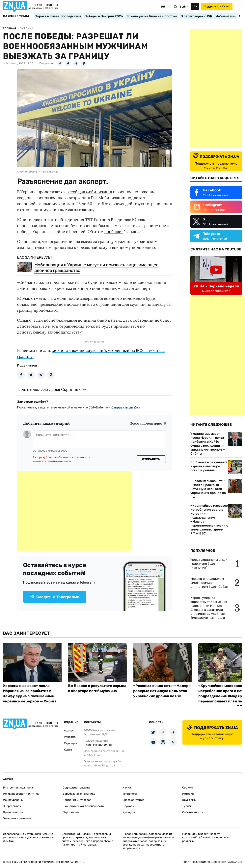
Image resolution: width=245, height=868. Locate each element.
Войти (184, 7)
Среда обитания (133, 800)
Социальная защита (76, 788)
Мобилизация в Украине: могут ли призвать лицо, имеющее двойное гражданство (96, 268)
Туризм (187, 806)
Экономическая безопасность (83, 806)
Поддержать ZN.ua (217, 6)
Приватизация (13, 812)
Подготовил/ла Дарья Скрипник (49, 389)
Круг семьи (190, 800)
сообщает (114, 231)
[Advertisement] (75, 511)
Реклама (70, 737)
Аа (195, 6)
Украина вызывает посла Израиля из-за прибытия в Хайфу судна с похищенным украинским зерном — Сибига (208, 444)
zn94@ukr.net (93, 755)
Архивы (69, 731)
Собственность (193, 812)
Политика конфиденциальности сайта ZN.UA (212, 862)
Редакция (71, 743)
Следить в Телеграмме (55, 597)
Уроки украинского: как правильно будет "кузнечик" (209, 564)
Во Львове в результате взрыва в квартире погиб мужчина (209, 466)
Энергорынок (12, 806)
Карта (68, 750)
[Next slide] (239, 16)
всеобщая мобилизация (89, 192)
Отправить (151, 459)
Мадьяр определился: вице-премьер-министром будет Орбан (209, 583)
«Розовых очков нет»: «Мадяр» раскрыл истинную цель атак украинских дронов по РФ (208, 489)
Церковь (128, 806)
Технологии (131, 794)
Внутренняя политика (18, 788)
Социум (188, 788)
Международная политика (21, 794)
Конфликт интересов (77, 800)
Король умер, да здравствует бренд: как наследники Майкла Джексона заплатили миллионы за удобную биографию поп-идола (209, 608)
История (188, 794)
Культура (129, 812)
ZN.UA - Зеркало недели (216, 286)
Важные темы (16, 16)
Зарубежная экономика (79, 794)
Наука (127, 788)
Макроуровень (13, 800)
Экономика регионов (17, 818)
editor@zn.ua (107, 766)
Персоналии (71, 812)
